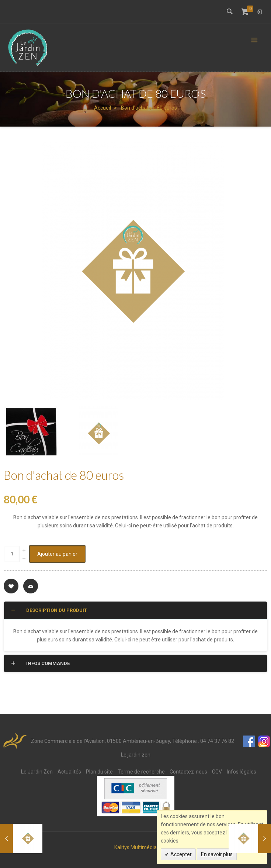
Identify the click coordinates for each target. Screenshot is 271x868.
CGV (217, 772)
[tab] (135, 610)
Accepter (180, 854)
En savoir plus (217, 854)
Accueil (103, 108)
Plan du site (99, 772)
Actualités (69, 772)
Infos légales (242, 772)
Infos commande (40, 663)
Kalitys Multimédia (135, 847)
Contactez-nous (188, 772)
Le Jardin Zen (37, 772)
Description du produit (48, 610)
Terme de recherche (141, 772)
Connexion (259, 12)
